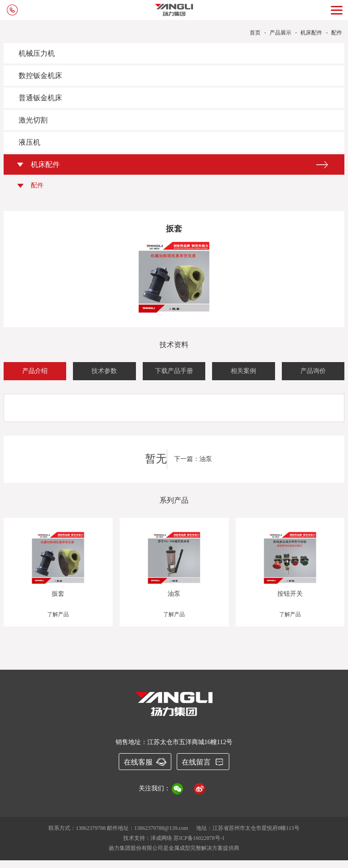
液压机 (29, 142)
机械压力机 (37, 53)
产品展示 (280, 33)
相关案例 (243, 371)
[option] (174, 580)
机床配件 (311, 33)
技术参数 (104, 371)
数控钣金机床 (40, 76)
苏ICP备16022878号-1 (199, 838)
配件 (337, 33)
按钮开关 (290, 594)
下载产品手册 (174, 371)
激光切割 (33, 120)
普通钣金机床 (40, 98)
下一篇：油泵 (193, 459)
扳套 (58, 594)
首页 (255, 33)
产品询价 (313, 371)
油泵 (174, 594)
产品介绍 (35, 371)
